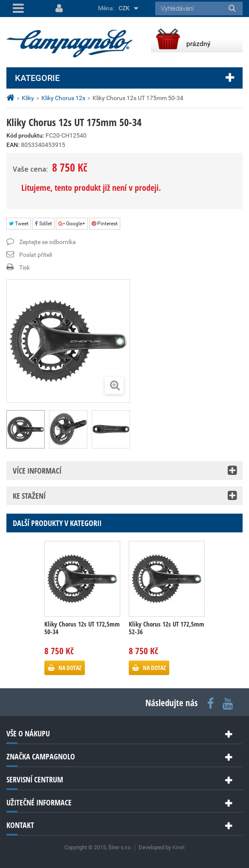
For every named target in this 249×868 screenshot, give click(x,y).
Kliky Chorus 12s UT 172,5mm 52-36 (166, 628)
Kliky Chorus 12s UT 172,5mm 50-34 (82, 628)
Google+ (72, 224)
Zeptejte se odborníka (48, 242)
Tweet (19, 224)
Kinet (178, 847)
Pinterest (105, 224)
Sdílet (43, 224)
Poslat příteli (36, 255)
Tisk (25, 267)
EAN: (13, 145)
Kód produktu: (25, 135)
